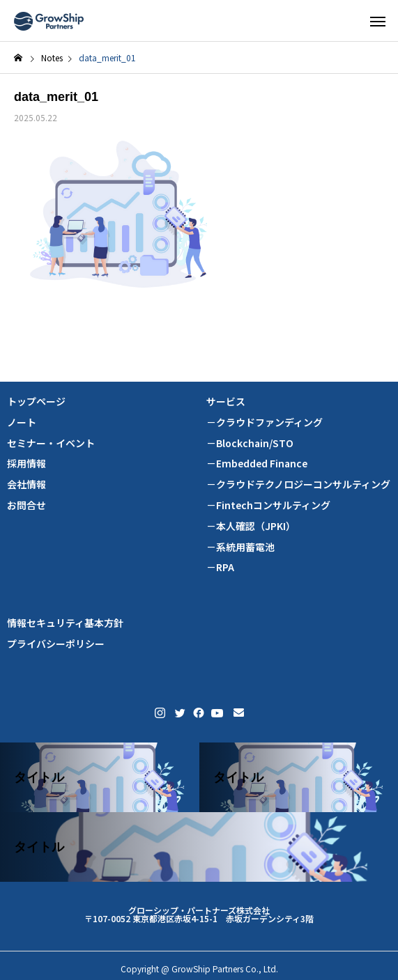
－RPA (220, 567)
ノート (22, 422)
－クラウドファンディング (265, 422)
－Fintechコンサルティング (268, 505)
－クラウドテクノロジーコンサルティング (298, 484)
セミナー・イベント (51, 443)
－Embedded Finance (257, 464)
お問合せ (26, 505)
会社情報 (26, 484)
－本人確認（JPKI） (251, 526)
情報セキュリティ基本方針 (65, 623)
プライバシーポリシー (56, 644)
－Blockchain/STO (250, 443)
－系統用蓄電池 (240, 547)
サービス (226, 402)
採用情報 (26, 464)
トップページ (36, 402)
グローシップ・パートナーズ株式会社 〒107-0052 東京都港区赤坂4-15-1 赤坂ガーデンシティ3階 (199, 914)
